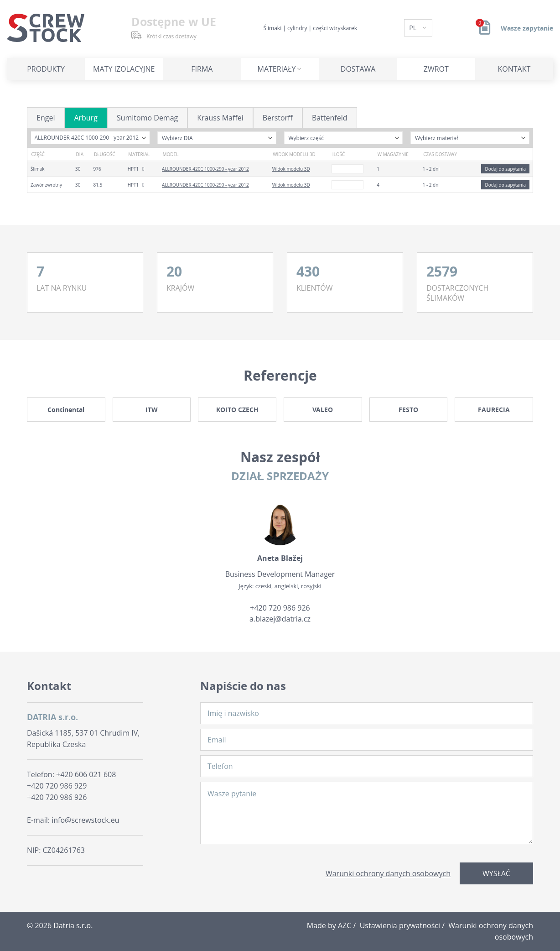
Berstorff (278, 118)
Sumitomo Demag (147, 118)
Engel (46, 118)
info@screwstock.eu (85, 820)
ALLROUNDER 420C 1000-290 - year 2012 (205, 169)
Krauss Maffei (220, 118)
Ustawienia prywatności (400, 925)
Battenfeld (330, 118)
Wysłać (496, 873)
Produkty (46, 69)
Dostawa (358, 69)
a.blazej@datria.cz (280, 619)
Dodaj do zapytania (505, 169)
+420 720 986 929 (57, 786)
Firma (202, 69)
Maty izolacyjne (124, 69)
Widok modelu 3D (291, 169)
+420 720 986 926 (280, 608)
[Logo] (46, 28)
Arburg (86, 118)
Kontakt (514, 69)
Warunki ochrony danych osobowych (388, 873)
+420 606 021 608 (86, 774)
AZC (345, 925)
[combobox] (91, 138)
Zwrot (436, 69)
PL (413, 28)
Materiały (277, 69)
